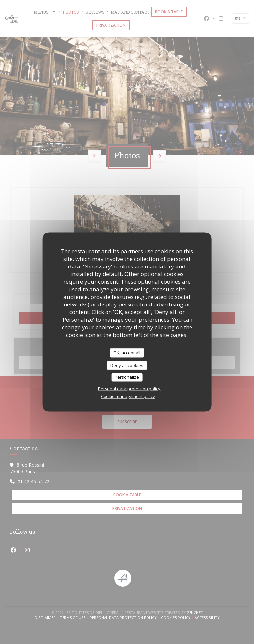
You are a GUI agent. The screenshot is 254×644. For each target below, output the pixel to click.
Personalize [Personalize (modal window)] (127, 377)
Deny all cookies (127, 365)
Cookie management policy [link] (128, 396)
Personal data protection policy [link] (129, 388)
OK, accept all (127, 353)
